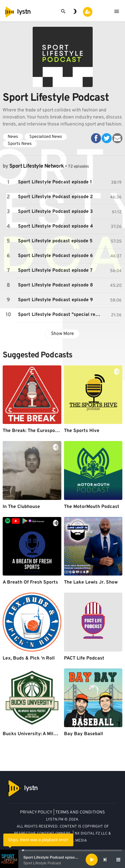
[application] (62, 860)
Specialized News (46, 137)
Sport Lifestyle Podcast (42, 863)
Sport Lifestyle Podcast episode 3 (55, 212)
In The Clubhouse (21, 507)
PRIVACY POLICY (36, 812)
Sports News (20, 144)
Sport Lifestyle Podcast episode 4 (55, 226)
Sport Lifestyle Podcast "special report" (61, 315)
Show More (62, 334)
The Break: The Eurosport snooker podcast (50, 431)
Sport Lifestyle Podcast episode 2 (55, 197)
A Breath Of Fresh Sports (30, 582)
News (13, 137)
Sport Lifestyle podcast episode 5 (55, 241)
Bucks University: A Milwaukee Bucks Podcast (53, 734)
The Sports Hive (82, 431)
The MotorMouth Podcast (92, 507)
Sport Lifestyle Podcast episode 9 (55, 300)
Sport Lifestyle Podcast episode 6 (55, 256)
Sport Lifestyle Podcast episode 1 (53, 857)
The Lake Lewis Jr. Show (91, 582)
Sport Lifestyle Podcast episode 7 (55, 271)
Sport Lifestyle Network (36, 166)
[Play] (92, 860)
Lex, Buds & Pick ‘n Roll (29, 658)
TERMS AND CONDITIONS (80, 812)
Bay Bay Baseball (83, 734)
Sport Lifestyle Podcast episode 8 (55, 285)
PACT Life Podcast (84, 658)
